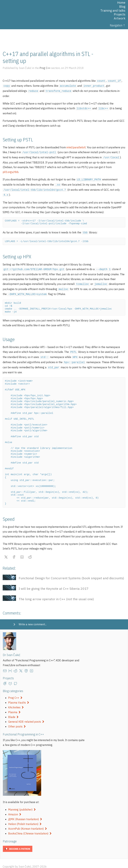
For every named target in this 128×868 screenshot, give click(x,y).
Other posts (17, 720)
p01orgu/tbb (11, 170)
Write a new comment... (33, 618)
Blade (13, 711)
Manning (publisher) (22, 803)
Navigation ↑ (118, 25)
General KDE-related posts (26, 715)
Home (121, 3)
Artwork (120, 18)
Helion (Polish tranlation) (25, 818)
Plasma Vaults (19, 696)
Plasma (14, 706)
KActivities (16, 701)
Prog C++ (15, 691)
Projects (120, 14)
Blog (122, 7)
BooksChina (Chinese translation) (30, 827)
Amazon (15, 808)
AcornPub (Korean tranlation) (27, 822)
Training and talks (113, 11)
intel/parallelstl (76, 146)
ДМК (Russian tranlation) (25, 813)
